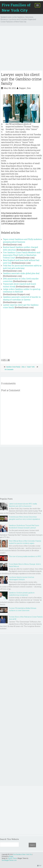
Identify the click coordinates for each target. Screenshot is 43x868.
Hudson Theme (12, 858)
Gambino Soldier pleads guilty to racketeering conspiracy (22, 594)
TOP (39, 866)
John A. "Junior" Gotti (28, 367)
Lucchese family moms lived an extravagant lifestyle (21, 578)
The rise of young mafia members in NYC (25, 556)
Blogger (11, 856)
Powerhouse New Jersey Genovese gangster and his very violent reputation (24, 518)
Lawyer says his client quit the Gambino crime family (21, 79)
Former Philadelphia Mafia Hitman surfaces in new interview (23, 609)
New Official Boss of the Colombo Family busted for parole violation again (25, 542)
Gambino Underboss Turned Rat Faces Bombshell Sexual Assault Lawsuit (24, 527)
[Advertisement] (21, 49)
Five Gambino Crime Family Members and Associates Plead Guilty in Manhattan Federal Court (22, 255)
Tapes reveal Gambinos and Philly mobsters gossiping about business (22, 241)
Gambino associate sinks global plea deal (21, 273)
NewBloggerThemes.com (9, 860)
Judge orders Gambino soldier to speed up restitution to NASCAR (22, 290)
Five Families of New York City (16, 8)
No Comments (9, 369)
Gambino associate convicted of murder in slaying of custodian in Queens (22, 298)
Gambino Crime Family (13, 367)
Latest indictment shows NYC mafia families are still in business (23, 505)
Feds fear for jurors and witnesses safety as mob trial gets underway (22, 267)
